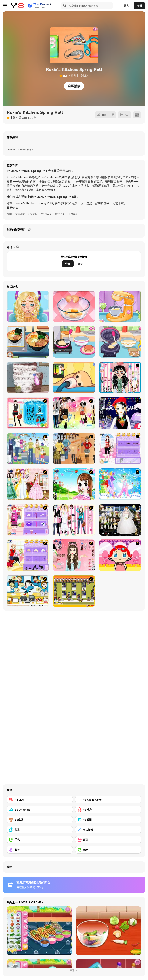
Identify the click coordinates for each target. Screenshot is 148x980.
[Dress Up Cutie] (120, 378)
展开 (74, 970)
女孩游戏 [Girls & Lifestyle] (20, 214)
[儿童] (40, 830)
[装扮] (40, 850)
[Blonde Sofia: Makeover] (28, 306)
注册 (139, 6)
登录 (80, 264)
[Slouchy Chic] (74, 413)
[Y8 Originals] (40, 810)
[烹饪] (108, 840)
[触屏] (108, 850)
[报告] (124, 115)
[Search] (64, 6)
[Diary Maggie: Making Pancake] (74, 342)
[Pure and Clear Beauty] (74, 555)
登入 (126, 6)
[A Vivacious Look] (74, 484)
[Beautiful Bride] (28, 484)
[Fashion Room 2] (28, 555)
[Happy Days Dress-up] (28, 449)
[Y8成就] (40, 820)
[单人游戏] (108, 830)
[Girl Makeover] (28, 520)
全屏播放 (74, 86)
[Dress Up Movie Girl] (74, 449)
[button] (13, 208)
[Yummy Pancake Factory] (120, 306)
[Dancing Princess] (120, 484)
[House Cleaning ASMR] (28, 378)
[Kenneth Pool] (120, 520)
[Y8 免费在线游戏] (17, 6)
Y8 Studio (47, 214)
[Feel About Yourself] (120, 449)
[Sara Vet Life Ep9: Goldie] (74, 378)
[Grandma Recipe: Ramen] (28, 342)
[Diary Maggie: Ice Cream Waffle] (120, 342)
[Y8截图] (108, 820)
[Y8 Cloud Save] (108, 800)
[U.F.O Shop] (74, 591)
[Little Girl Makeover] (120, 555)
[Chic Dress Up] (74, 520)
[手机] (40, 840)
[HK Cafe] (28, 591)
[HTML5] (40, 800)
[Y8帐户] (108, 810)
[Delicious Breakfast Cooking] (74, 306)
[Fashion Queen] (28, 413)
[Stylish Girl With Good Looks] (120, 413)
